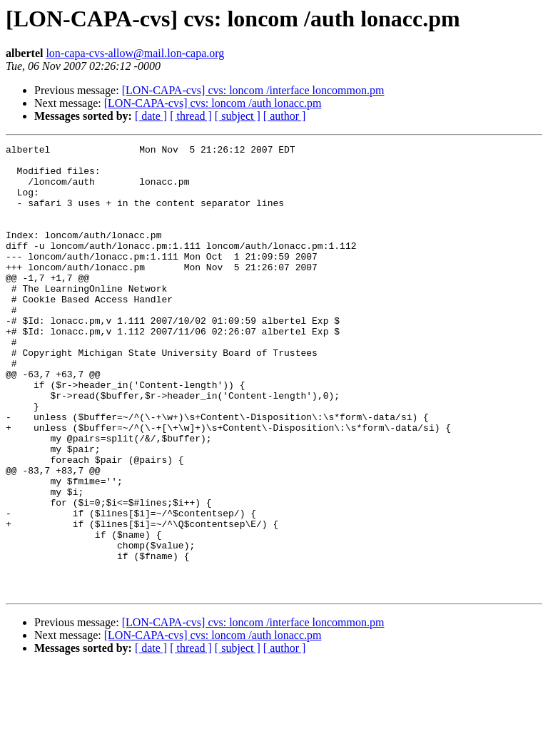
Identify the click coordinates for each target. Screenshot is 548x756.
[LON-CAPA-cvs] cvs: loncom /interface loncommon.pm (253, 90)
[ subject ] (238, 116)
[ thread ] (191, 116)
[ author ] (285, 116)
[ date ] (151, 116)
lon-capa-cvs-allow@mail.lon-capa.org (135, 53)
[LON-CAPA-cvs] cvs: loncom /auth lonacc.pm (213, 103)
